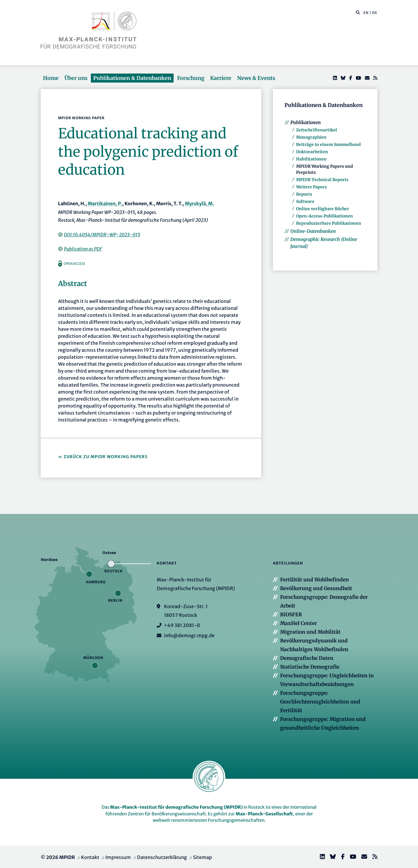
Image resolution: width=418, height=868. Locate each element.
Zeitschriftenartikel (317, 130)
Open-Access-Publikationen (325, 216)
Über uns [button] (76, 78)
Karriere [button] (221, 78)
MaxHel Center (299, 623)
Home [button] (51, 78)
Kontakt (90, 857)
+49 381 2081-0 (182, 625)
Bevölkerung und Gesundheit (316, 588)
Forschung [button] (191, 78)
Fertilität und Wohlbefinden (315, 580)
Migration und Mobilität (310, 632)
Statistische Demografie (310, 667)
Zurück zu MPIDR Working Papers (106, 457)
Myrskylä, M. (199, 203)
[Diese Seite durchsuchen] (355, 13)
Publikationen (306, 122)
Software (305, 201)
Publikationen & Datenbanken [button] (132, 78)
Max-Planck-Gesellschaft (264, 814)
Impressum (118, 857)
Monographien (311, 137)
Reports (304, 194)
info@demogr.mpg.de (189, 635)
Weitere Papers (311, 187)
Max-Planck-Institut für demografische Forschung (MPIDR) (176, 807)
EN (366, 13)
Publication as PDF (83, 249)
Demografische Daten (307, 658)
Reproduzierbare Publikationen (329, 223)
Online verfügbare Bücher (323, 209)
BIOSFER (291, 615)
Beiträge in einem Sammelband (328, 144)
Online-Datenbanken (313, 231)
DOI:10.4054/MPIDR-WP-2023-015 (102, 235)
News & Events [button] (256, 78)
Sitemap (202, 857)
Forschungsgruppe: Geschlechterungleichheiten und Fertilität (320, 702)
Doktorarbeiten (312, 152)
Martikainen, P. (105, 203)
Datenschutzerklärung (162, 857)
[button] (358, 12)
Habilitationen (311, 159)
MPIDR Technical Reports (322, 180)
